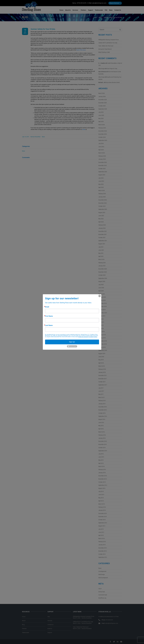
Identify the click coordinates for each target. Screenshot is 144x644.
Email (47, 307)
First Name (49, 316)
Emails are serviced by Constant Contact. (88, 337)
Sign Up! (72, 342)
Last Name (49, 325)
